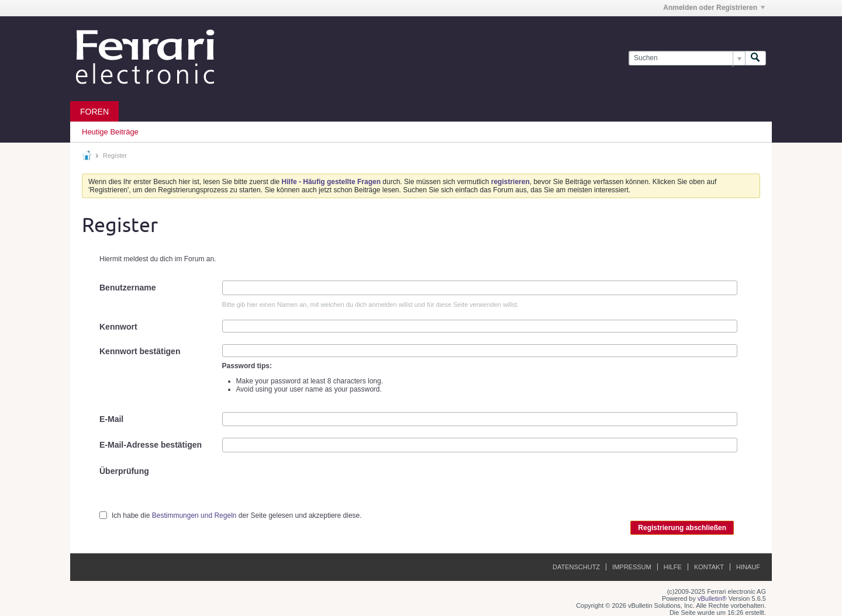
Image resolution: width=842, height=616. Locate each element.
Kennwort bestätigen (140, 351)
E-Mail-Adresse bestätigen (151, 445)
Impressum (632, 567)
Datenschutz (576, 567)
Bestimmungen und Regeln (194, 515)
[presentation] (311, 487)
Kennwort (118, 327)
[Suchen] (687, 58)
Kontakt (709, 567)
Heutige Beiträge (110, 132)
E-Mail (111, 419)
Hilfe (673, 567)
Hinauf (748, 567)
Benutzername (127, 288)
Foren (94, 112)
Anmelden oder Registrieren (714, 8)
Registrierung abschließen (682, 528)
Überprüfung (124, 471)
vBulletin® (712, 598)
